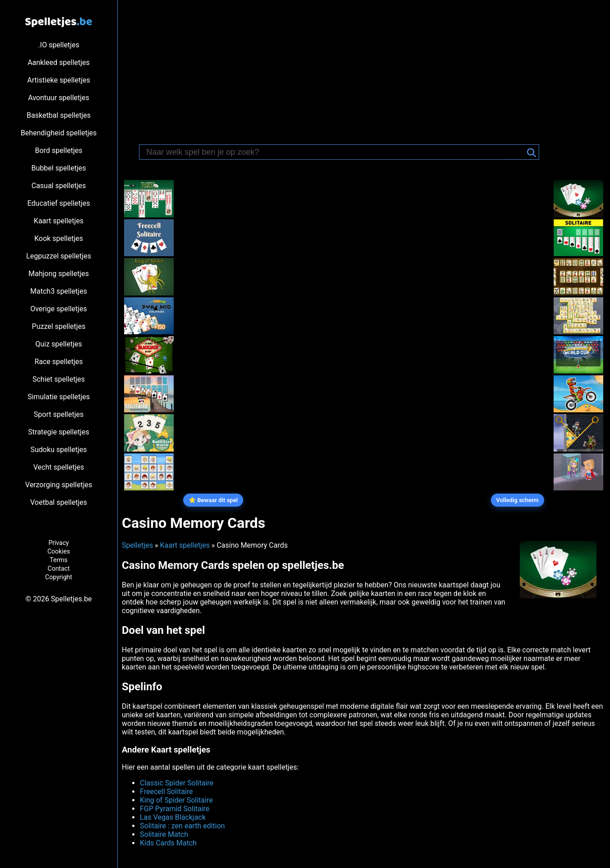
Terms (58, 560)
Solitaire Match (164, 834)
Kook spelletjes (59, 238)
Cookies (59, 551)
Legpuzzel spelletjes (59, 256)
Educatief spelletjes (59, 203)
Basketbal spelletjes (59, 115)
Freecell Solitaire (166, 792)
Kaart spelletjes (59, 221)
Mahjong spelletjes (59, 274)
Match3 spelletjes (59, 291)
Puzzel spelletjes (59, 326)
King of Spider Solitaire (176, 800)
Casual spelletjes (59, 186)
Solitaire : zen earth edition (182, 826)
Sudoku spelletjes (58, 450)
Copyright (59, 577)
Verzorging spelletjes (59, 485)
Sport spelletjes (59, 414)
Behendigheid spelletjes (59, 133)
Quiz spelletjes (58, 344)
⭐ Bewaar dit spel (213, 500)
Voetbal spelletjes (59, 502)
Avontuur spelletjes (59, 98)
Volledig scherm (518, 500)
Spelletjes (137, 545)
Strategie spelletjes (58, 432)
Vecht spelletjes (59, 467)
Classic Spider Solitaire (177, 783)
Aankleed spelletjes (59, 62)
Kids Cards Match (168, 843)
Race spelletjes (58, 362)
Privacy (58, 543)
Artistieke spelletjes (58, 80)
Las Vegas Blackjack (173, 817)
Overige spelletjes (59, 309)
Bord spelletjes (58, 150)
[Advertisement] (364, 68)
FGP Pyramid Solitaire (175, 809)
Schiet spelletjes (59, 379)
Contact (59, 568)
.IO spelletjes (58, 45)
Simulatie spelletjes (59, 397)
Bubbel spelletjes (59, 168)
